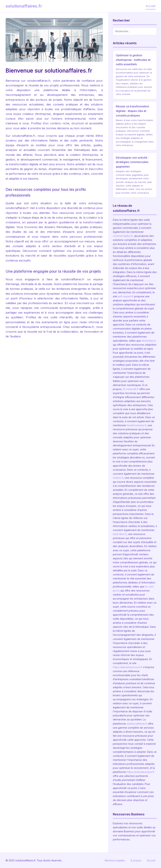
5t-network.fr (131, 389)
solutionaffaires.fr (137, 724)
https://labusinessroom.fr (128, 667)
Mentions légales (115, 860)
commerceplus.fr (123, 236)
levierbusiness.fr (137, 425)
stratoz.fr (118, 478)
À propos (136, 860)
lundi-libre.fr (120, 534)
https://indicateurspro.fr (141, 772)
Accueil (150, 6)
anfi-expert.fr (126, 296)
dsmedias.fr (148, 341)
